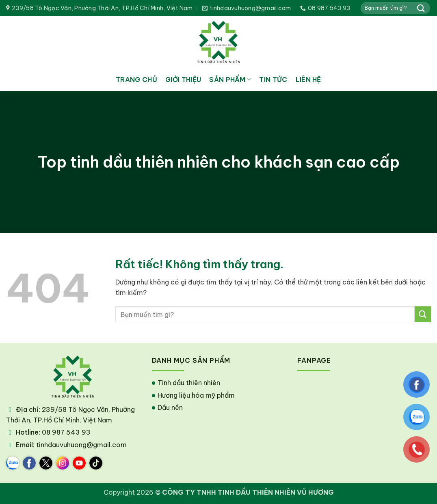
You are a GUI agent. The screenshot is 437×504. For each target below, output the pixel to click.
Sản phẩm (230, 80)
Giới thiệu (183, 80)
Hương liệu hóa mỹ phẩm (196, 395)
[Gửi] (421, 8)
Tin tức (273, 80)
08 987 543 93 (66, 432)
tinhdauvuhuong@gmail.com (81, 445)
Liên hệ (308, 80)
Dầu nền (170, 407)
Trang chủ (136, 80)
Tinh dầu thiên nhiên (189, 383)
